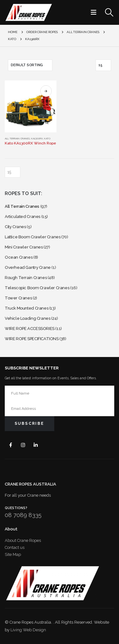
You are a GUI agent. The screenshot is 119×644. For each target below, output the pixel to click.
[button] (96, 12)
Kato (47, 138)
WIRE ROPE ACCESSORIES (30, 329)
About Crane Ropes (23, 540)
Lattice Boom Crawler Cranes (33, 237)
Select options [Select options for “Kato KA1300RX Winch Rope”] (46, 91)
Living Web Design (28, 630)
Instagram (23, 445)
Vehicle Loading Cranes (27, 318)
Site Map (13, 554)
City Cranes (15, 227)
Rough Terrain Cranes (26, 278)
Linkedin (36, 445)
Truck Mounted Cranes (26, 308)
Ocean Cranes (19, 257)
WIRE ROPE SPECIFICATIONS (32, 339)
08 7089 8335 (23, 515)
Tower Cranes (18, 298)
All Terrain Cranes (17, 138)
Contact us (15, 547)
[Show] (103, 65)
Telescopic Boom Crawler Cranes (37, 288)
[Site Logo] (29, 12)
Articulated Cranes (23, 217)
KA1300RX (37, 138)
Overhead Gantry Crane (28, 267)
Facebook (11, 445)
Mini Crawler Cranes (24, 247)
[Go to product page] (31, 106)
